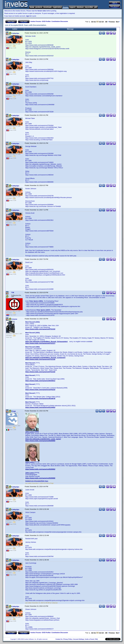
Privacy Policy (68, 639)
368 (106, 22)
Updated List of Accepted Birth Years (37, 481)
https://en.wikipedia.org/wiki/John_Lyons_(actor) (43, 439)
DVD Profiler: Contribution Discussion (55, 21)
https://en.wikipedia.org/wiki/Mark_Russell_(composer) (45, 358)
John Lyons (30, 432)
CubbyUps (15, 33)
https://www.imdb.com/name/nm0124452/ (40, 407)
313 (100, 22)
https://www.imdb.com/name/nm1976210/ (40, 390)
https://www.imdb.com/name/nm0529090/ (40, 441)
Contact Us (59, 639)
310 (92, 22)
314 (103, 22)
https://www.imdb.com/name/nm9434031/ (40, 381)
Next (118, 22)
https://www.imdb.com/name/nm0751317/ (40, 343)
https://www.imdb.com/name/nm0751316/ (40, 372)
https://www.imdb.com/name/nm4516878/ (40, 398)
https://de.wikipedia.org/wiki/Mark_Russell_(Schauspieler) (46, 342)
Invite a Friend (90, 639)
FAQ (96, 639)
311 (95, 22)
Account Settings (79, 639)
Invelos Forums (36, 21)
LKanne (14, 319)
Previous (111, 22)
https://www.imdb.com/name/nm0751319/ (40, 359)
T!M (13, 293)
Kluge (14, 411)
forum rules (42, 11)
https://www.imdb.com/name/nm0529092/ (40, 469)
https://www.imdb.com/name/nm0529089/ (40, 478)
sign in (29, 16)
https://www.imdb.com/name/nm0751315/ (40, 329)
